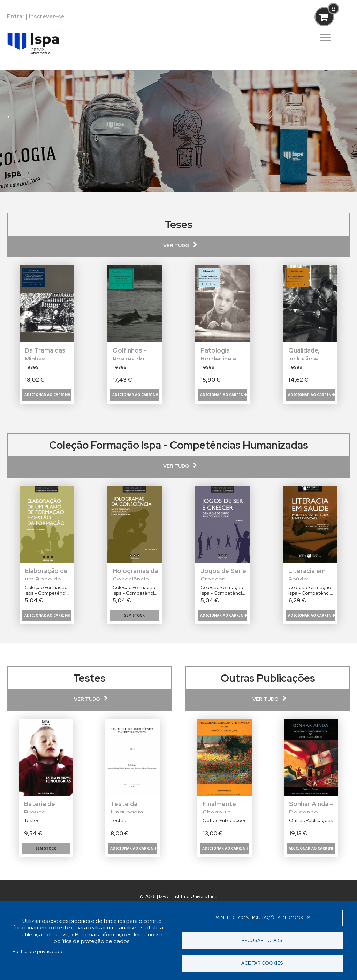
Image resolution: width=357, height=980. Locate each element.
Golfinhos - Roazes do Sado (130, 353)
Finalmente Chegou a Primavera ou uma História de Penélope (226, 807)
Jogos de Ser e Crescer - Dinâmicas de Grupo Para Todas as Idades (223, 574)
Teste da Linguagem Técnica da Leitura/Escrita (134, 807)
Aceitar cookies (262, 963)
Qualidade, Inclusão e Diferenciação (309, 353)
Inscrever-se (47, 17)
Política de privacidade (38, 951)
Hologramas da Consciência (135, 574)
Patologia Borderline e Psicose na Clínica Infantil (221, 353)
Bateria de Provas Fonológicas (42, 807)
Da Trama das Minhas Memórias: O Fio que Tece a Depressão (46, 353)
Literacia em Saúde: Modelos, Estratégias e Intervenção (309, 574)
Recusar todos (262, 940)
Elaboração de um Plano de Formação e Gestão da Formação (46, 574)
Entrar (16, 17)
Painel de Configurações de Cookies (262, 918)
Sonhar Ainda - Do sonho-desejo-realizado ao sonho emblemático (311, 807)
